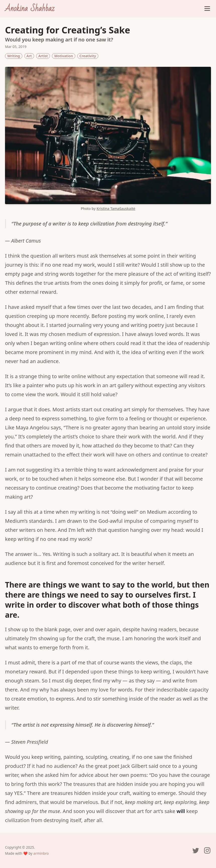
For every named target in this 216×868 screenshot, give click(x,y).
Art (29, 56)
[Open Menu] (207, 9)
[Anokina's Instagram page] (207, 850)
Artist (43, 56)
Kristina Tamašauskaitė (116, 209)
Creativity (88, 56)
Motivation (63, 56)
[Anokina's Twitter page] (196, 850)
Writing (14, 56)
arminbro (41, 853)
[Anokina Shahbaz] (30, 9)
